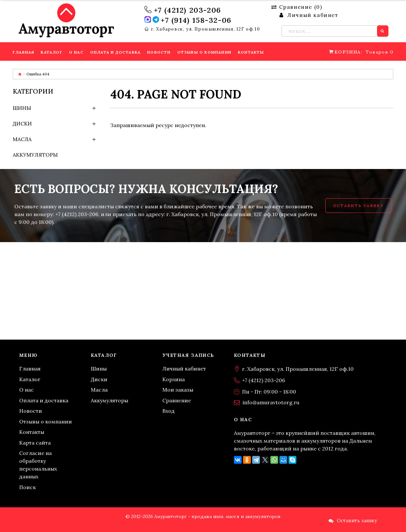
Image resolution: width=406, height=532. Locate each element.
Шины (22, 108)
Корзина (174, 379)
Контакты (32, 432)
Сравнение (177, 400)
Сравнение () (297, 7)
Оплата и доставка (44, 400)
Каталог (30, 379)
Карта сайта (35, 443)
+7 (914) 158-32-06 (196, 20)
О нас (27, 390)
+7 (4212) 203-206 (188, 10)
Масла (22, 139)
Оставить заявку (359, 206)
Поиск (27, 487)
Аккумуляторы (35, 155)
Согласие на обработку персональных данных (38, 465)
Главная (30, 369)
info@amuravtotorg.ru (271, 402)
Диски (22, 123)
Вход (169, 411)
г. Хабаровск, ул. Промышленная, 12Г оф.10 (206, 29)
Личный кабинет (184, 369)
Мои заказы (178, 390)
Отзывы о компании (46, 422)
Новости (31, 411)
